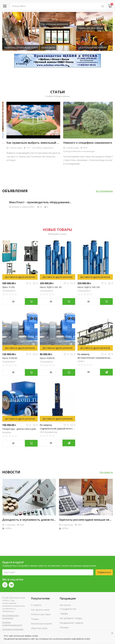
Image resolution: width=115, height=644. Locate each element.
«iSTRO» (81, 361)
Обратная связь (39, 628)
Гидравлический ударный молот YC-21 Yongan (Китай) (57, 429)
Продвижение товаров (71, 623)
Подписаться (104, 572)
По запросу (83, 354)
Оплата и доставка (41, 614)
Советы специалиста (96, 148)
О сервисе (36, 605)
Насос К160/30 (10, 358)
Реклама (64, 627)
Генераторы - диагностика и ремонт (20, 429)
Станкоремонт (9, 291)
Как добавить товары (71, 618)
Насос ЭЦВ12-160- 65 (51, 287)
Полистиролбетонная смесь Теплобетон (30, 520)
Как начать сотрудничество (68, 607)
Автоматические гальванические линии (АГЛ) (95, 358)
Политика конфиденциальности (12, 624)
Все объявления (104, 191)
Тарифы (64, 614)
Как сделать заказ (40, 610)
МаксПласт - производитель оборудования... (40, 202)
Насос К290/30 (47, 358)
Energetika (7, 432)
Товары (35, 619)
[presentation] (8, 122)
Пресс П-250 (8, 287)
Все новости (106, 472)
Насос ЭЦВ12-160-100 (89, 287)
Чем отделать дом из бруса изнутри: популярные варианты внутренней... (53, 143)
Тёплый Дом (9, 528)
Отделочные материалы (41, 148)
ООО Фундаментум (49, 432)
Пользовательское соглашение (10, 617)
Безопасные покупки (41, 624)
